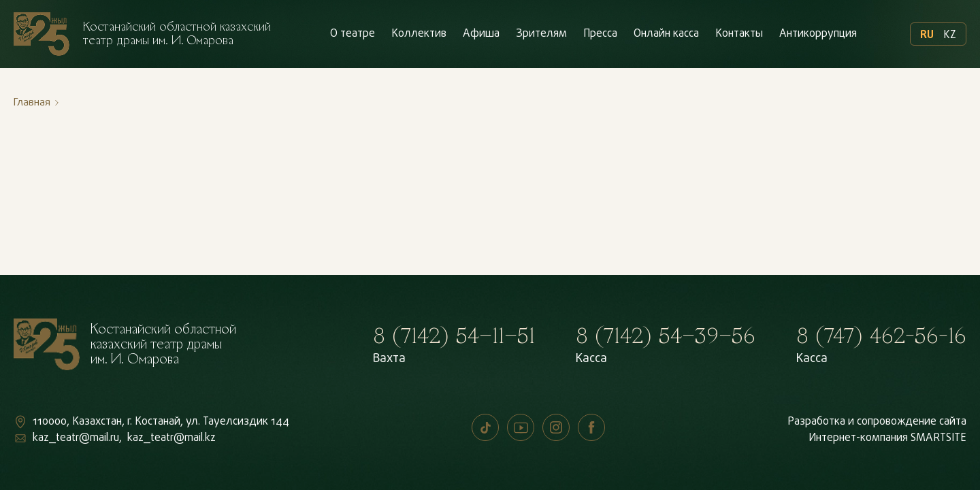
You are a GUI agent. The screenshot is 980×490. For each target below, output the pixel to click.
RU (927, 34)
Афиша (481, 34)
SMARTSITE (938, 438)
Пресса (600, 34)
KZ (950, 34)
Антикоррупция (818, 34)
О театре (353, 34)
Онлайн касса (666, 34)
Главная (32, 103)
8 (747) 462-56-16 (881, 336)
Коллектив (419, 34)
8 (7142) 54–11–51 (454, 336)
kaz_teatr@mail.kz (171, 438)
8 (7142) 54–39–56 (666, 336)
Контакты (739, 34)
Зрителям (541, 34)
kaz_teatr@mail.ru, (77, 438)
